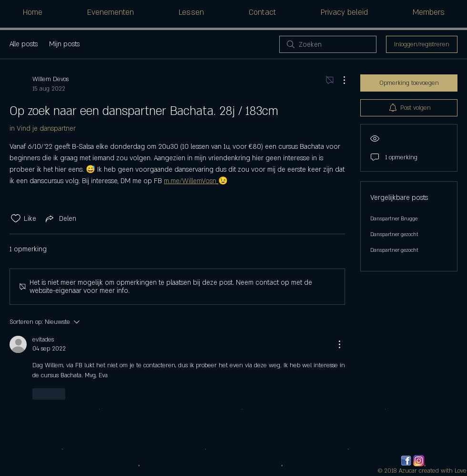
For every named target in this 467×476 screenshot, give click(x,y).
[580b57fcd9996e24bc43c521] (419, 461)
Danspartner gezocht (394, 235)
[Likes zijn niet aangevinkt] (16, 218)
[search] (328, 44)
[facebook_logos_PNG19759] (406, 461)
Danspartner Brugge (394, 219)
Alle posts (24, 44)
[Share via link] (60, 218)
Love (461, 471)
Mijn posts (64, 44)
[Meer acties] (339, 80)
